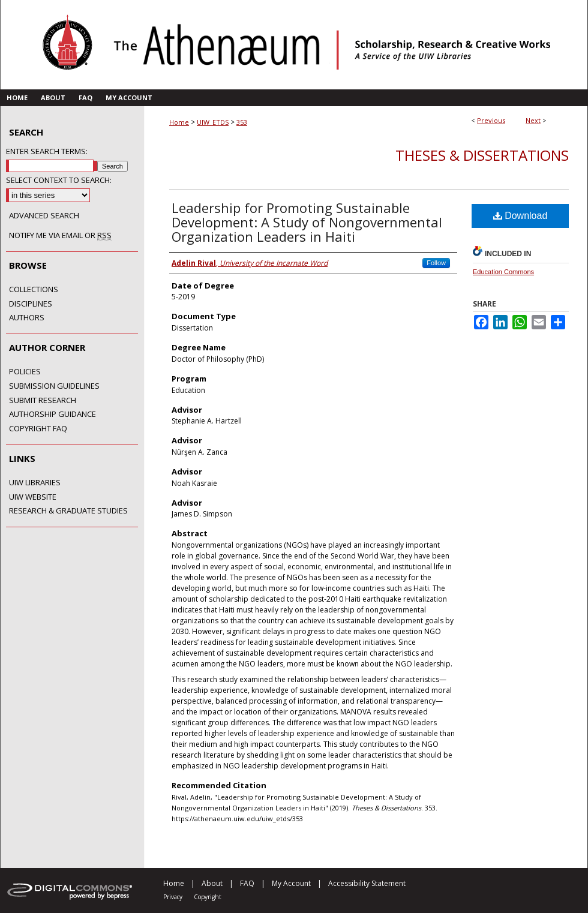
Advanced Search (44, 215)
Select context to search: (59, 180)
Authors (27, 318)
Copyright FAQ (38, 429)
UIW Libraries (35, 483)
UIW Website (33, 497)
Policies (25, 372)
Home (179, 122)
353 (242, 122)
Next (533, 120)
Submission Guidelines (54, 386)
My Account (291, 883)
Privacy (173, 897)
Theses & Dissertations (482, 155)
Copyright (208, 897)
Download (520, 216)
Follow (436, 263)
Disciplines (31, 304)
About (212, 883)
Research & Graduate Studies (68, 511)
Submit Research (43, 401)
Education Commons (503, 272)
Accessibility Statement (367, 883)
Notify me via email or (60, 236)
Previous (491, 120)
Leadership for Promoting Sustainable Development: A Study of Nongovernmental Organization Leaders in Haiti (307, 222)
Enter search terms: (47, 151)
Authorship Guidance (52, 415)
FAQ (247, 883)
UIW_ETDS (213, 122)
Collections (34, 290)
